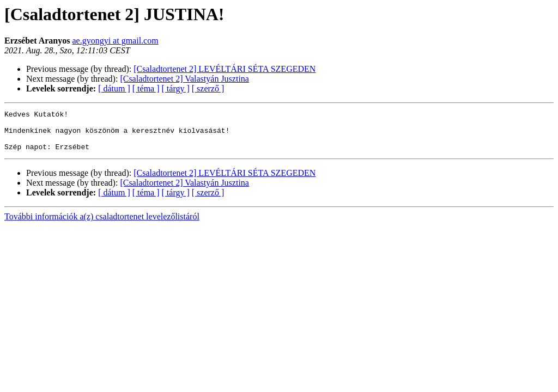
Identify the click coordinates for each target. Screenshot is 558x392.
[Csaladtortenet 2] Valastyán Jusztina (184, 79)
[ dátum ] (114, 88)
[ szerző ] (208, 88)
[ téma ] (146, 88)
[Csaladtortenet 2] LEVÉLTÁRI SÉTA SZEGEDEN (225, 69)
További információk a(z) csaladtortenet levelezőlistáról (102, 225)
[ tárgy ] (176, 88)
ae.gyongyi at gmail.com (115, 41)
